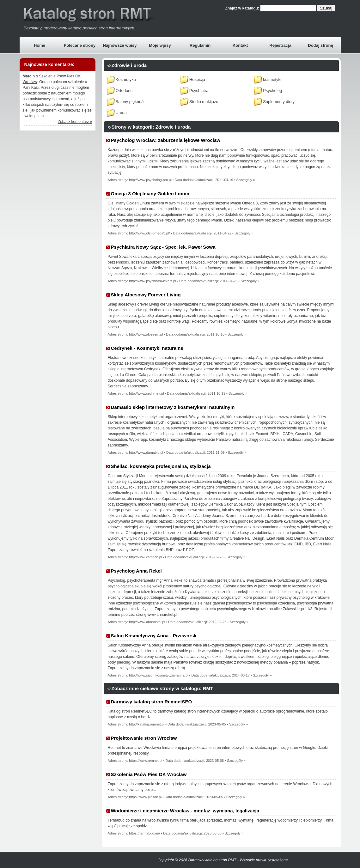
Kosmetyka (126, 79)
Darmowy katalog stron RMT (212, 860)
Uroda (121, 113)
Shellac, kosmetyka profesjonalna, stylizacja (161, 466)
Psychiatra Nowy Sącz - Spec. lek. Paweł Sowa (163, 247)
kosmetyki (272, 79)
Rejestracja (280, 45)
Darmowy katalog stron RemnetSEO (152, 702)
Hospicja (197, 79)
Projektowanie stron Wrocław (144, 738)
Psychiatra (199, 91)
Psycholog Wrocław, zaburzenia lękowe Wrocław (166, 140)
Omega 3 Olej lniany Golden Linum (150, 194)
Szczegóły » (245, 180)
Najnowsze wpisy (120, 45)
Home (40, 45)
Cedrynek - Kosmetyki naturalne (147, 348)
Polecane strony (80, 45)
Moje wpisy (160, 45)
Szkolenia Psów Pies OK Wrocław (149, 774)
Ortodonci (125, 91)
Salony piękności (131, 102)
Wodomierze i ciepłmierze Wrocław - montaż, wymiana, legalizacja (185, 811)
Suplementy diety (279, 102)
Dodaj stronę (320, 45)
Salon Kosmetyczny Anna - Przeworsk (154, 636)
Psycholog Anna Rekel (136, 571)
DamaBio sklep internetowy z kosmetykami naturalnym (173, 407)
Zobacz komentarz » (75, 122)
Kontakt (240, 45)
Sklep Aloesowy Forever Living (146, 295)
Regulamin (200, 45)
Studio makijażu (204, 102)
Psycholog (272, 91)
